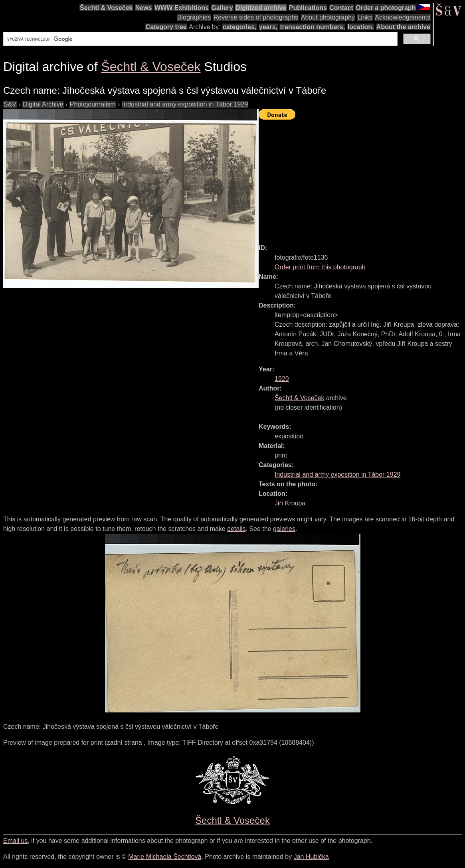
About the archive (403, 27)
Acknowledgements (403, 17)
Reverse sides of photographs (256, 17)
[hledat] (200, 39)
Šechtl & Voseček (106, 8)
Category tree (166, 27)
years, (268, 27)
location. (361, 27)
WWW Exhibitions (182, 8)
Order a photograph (386, 8)
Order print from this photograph (320, 267)
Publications (308, 8)
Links (365, 17)
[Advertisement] (362, 178)
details (236, 529)
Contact (341, 8)
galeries (284, 529)
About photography (328, 17)
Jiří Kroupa (290, 503)
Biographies (194, 17)
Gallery (222, 8)
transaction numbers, (312, 27)
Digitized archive (261, 8)
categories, (239, 27)
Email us (15, 841)
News (144, 8)
